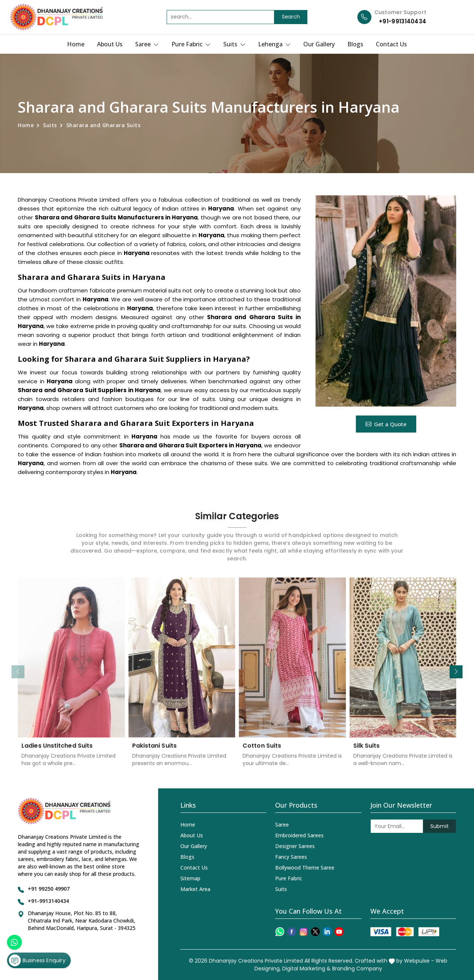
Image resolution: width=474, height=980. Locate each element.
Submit (440, 826)
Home (76, 44)
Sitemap (190, 878)
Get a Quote (386, 424)
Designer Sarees (295, 846)
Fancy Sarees (291, 857)
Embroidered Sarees (299, 835)
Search (291, 17)
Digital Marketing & (306, 969)
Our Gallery (319, 44)
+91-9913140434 (403, 21)
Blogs (355, 44)
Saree (147, 44)
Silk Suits (367, 751)
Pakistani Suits (155, 751)
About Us (110, 44)
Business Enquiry (37, 959)
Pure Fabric (191, 44)
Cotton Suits (262, 751)
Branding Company (357, 969)
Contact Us (391, 44)
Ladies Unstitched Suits (57, 751)
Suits (234, 44)
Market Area (195, 889)
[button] (456, 672)
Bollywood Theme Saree (305, 868)
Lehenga (274, 44)
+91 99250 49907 (49, 889)
